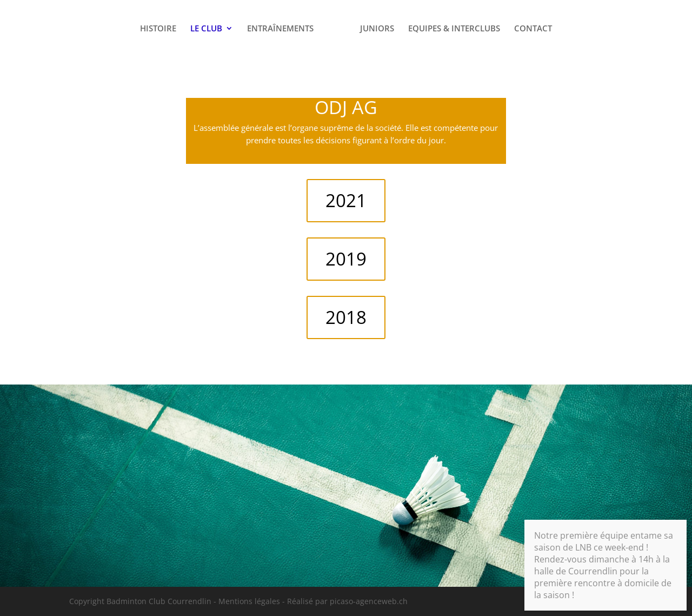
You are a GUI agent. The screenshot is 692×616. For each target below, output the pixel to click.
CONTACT (533, 29)
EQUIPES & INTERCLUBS (454, 29)
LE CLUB (206, 29)
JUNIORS (377, 29)
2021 (346, 200)
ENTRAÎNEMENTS (280, 29)
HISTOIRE (158, 29)
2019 (346, 259)
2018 (346, 317)
